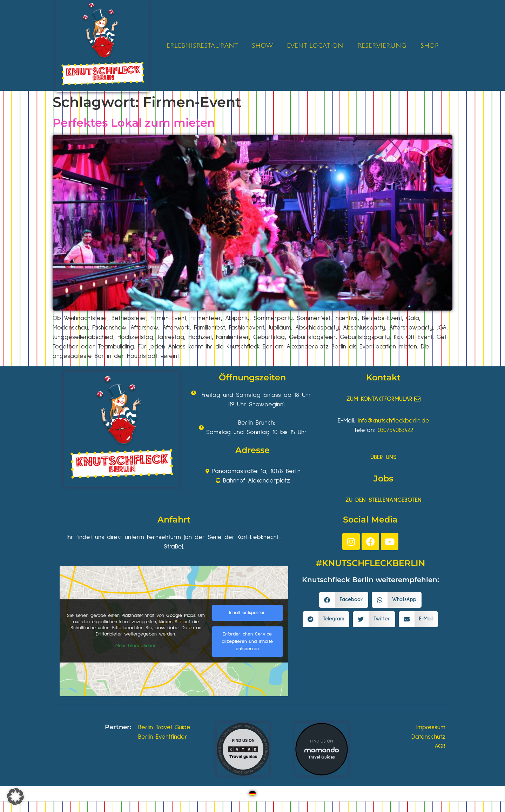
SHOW (262, 46)
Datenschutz (428, 737)
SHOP (429, 46)
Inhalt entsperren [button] (247, 613)
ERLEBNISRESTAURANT (202, 46)
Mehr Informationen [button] (136, 646)
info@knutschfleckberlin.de (393, 421)
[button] (344, 600)
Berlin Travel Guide (164, 727)
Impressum (431, 727)
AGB (440, 746)
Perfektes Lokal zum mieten (134, 123)
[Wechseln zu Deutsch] (252, 794)
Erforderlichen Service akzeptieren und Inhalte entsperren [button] (247, 641)
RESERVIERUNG (382, 46)
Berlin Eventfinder (163, 737)
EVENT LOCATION (315, 46)
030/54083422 (395, 430)
